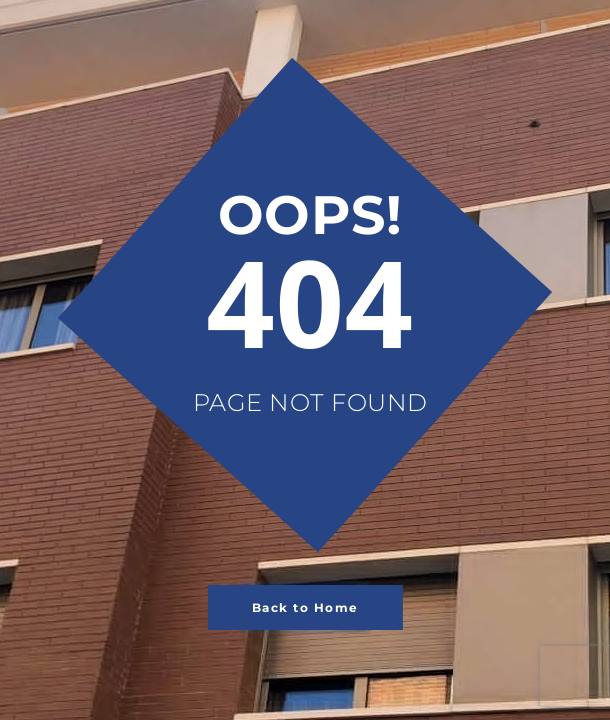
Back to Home (305, 607)
